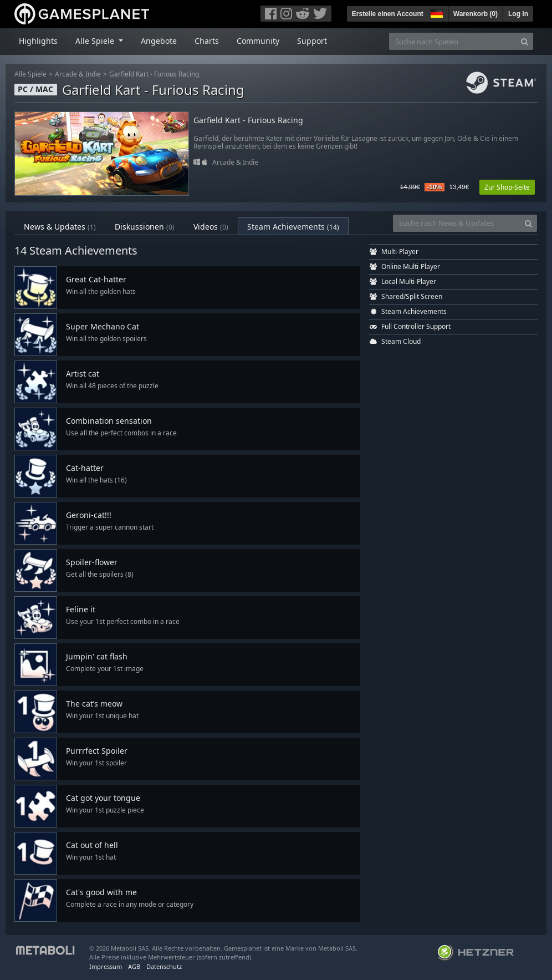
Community (258, 41)
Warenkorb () (476, 14)
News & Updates (60, 227)
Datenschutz (164, 966)
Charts (207, 41)
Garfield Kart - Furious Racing (154, 74)
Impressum (106, 966)
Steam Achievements (293, 227)
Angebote (159, 41)
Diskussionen (145, 227)
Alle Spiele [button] (96, 41)
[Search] (525, 41)
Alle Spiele (30, 74)
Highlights (38, 41)
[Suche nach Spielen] (453, 41)
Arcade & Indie (78, 74)
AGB (134, 966)
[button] (436, 12)
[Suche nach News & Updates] (457, 223)
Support (312, 41)
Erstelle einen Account (388, 14)
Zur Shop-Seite (507, 187)
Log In (518, 14)
